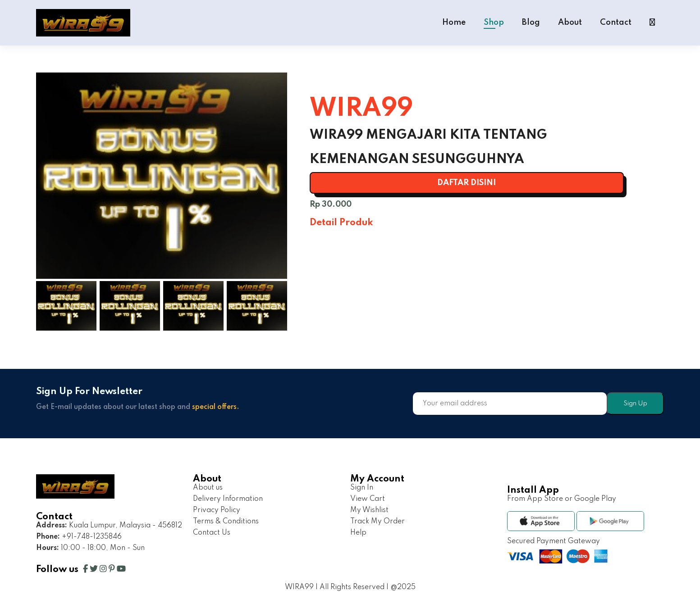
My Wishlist (369, 510)
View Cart (368, 499)
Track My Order (377, 522)
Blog (531, 23)
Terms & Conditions (226, 522)
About (570, 23)
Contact (616, 23)
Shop (494, 23)
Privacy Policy (217, 510)
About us (208, 488)
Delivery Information (228, 499)
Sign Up (635, 404)
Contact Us (212, 533)
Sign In (362, 488)
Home (454, 23)
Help (358, 533)
